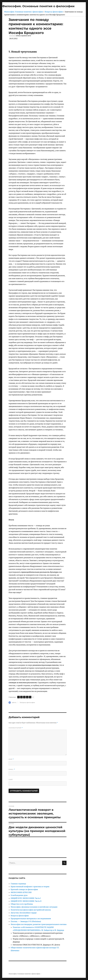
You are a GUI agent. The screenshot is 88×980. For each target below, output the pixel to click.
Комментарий (16, 728)
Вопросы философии (28, 702)
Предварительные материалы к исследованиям (31, 919)
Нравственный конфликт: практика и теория (30, 887)
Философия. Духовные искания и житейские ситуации (34, 907)
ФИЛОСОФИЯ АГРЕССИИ (21, 892)
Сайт (11, 780)
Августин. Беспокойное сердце (24, 913)
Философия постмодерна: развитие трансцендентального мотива (39, 924)
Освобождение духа (19, 895)
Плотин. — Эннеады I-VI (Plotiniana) (26, 921)
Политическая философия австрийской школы (31, 910)
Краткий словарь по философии (24, 889)
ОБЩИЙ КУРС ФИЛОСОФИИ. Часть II (26, 901)
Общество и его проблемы (22, 904)
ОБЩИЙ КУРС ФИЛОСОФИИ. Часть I (26, 898)
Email (12, 769)
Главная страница (18, 884)
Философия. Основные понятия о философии (38, 6)
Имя (11, 759)
